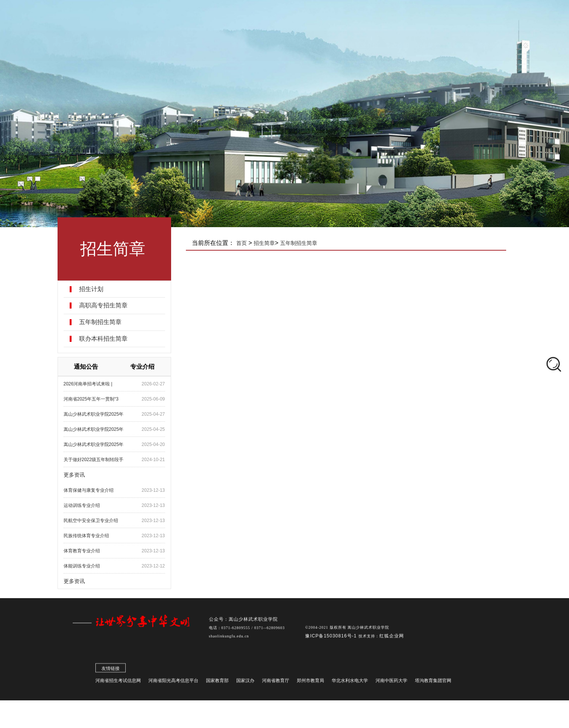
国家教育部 (217, 683)
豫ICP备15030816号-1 (332, 638)
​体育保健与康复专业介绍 (90, 490)
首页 (243, 243)
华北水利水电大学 (350, 683)
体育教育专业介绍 (83, 551)
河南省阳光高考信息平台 (173, 683)
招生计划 (92, 289)
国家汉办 (245, 683)
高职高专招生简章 (104, 306)
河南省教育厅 (276, 683)
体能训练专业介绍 (83, 566)
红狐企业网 (392, 638)
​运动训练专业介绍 (83, 505)
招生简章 (266, 243)
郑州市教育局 (310, 683)
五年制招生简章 (101, 322)
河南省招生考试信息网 (118, 683)
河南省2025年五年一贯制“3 (92, 399)
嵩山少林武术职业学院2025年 (95, 414)
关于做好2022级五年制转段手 (95, 460)
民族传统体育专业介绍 (87, 536)
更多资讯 (75, 475)
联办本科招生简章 (104, 339)
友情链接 (111, 671)
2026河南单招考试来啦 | (89, 384)
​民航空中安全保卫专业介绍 (92, 521)
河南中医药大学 (391, 683)
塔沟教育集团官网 (433, 683)
